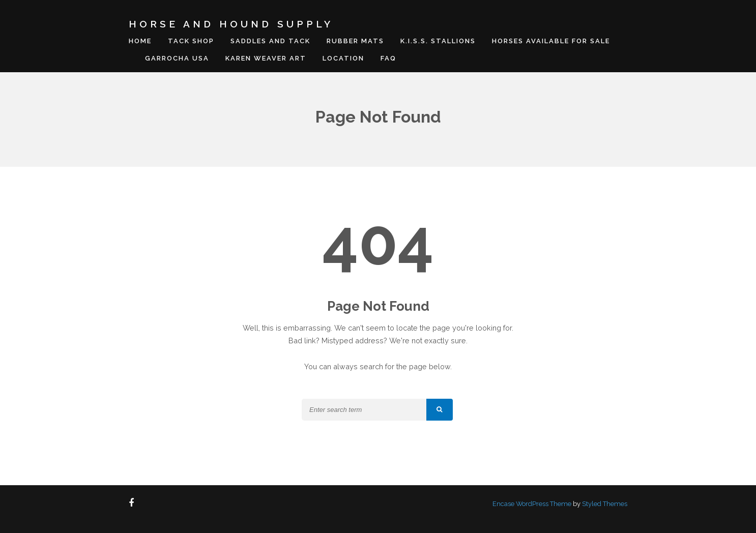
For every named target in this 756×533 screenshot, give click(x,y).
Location (343, 58)
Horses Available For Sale (551, 41)
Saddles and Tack (270, 41)
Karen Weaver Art (266, 58)
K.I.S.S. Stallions (438, 41)
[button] (440, 410)
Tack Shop (191, 41)
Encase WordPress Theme (532, 504)
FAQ (388, 58)
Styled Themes (605, 504)
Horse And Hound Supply (231, 24)
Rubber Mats (355, 41)
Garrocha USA (177, 58)
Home (140, 41)
